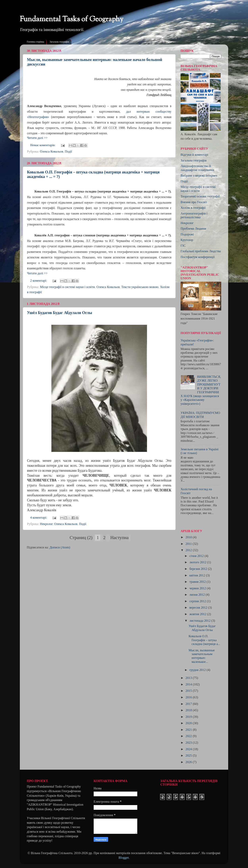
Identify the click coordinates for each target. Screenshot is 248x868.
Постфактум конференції (198, 257)
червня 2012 (198, 588)
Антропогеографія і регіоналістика (194, 215)
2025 (189, 756)
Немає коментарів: (43, 145)
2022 (189, 736)
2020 (189, 723)
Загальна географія (59, 42)
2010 (189, 537)
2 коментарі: (39, 281)
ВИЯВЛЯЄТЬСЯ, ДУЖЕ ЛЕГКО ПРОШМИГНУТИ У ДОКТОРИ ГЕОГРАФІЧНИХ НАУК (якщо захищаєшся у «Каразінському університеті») (201, 390)
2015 (189, 691)
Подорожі (187, 234)
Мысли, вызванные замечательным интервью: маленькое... (202, 656)
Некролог (46, 524)
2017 (189, 704)
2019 (189, 717)
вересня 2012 (199, 608)
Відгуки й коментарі (194, 155)
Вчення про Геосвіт (194, 202)
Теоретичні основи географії (200, 196)
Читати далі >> (37, 138)
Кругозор (187, 240)
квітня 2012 (198, 575)
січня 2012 (197, 556)
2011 (189, 544)
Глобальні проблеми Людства (201, 251)
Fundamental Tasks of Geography (72, 19)
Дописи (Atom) (60, 547)
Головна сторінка (35, 42)
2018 (189, 710)
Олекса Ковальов (51, 152)
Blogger (124, 858)
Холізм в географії (193, 208)
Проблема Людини (193, 229)
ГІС (183, 246)
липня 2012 (197, 595)
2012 (189, 550)
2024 (189, 749)
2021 (189, 730)
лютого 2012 (198, 562)
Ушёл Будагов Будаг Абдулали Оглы (60, 313)
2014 (189, 684)
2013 (189, 678)
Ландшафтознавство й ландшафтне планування (197, 168)
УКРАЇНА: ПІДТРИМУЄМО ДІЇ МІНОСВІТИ (200, 415)
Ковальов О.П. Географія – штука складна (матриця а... (204, 640)
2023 (189, 743)
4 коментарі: (39, 518)
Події (68, 152)
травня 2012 (198, 582)
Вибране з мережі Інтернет (199, 176)
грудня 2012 (198, 670)
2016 (189, 697)
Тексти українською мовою (140, 287)
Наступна (119, 538)
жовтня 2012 (198, 614)
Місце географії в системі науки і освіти (67, 287)
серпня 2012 (198, 601)
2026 (189, 762)
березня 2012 (199, 569)
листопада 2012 (200, 621)
